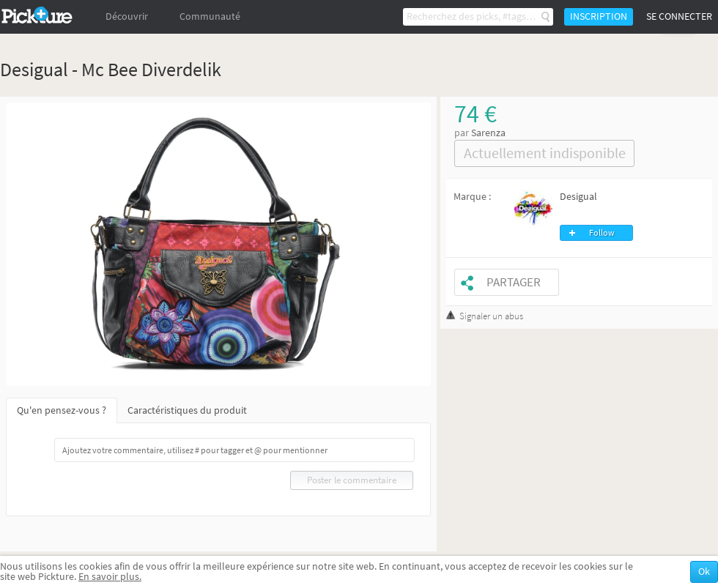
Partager (514, 282)
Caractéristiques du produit (187, 410)
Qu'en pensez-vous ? (62, 410)
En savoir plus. (110, 577)
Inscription (599, 16)
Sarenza (488, 133)
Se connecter (679, 16)
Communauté (210, 16)
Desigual (578, 197)
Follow (602, 233)
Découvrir (127, 16)
